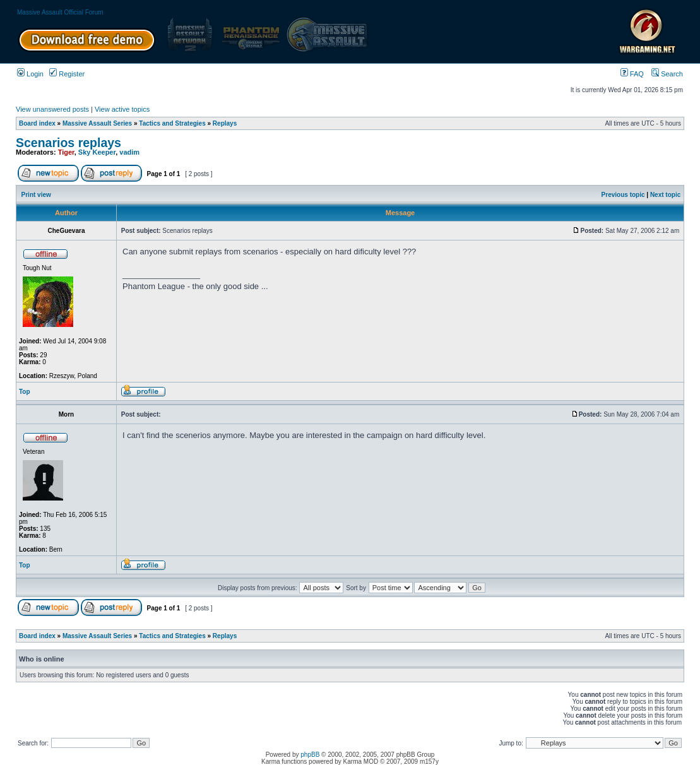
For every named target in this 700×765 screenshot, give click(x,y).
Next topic (665, 195)
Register (67, 74)
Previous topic (623, 195)
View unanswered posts (52, 109)
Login (30, 74)
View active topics (122, 109)
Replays (225, 123)
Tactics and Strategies (172, 123)
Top (25, 392)
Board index (37, 123)
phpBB (310, 755)
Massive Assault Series (97, 123)
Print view (36, 195)
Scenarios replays (68, 143)
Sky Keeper (97, 152)
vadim (129, 152)
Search (667, 74)
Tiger (66, 152)
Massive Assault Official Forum (60, 12)
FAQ (632, 74)
